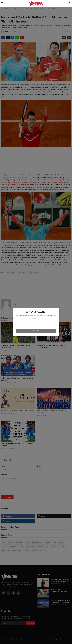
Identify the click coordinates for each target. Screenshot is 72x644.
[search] (70, 3)
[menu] (2, 3)
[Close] (57, 310)
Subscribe (36, 331)
